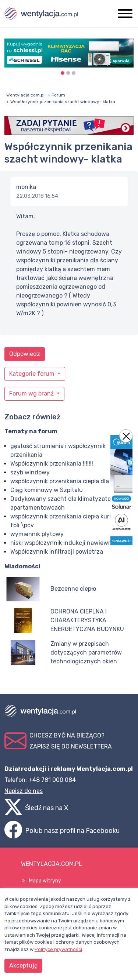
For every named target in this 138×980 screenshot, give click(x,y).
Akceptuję (23, 966)
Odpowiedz (25, 354)
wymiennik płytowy (37, 534)
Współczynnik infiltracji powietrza (57, 552)
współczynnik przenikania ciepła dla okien (68, 481)
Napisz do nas (24, 791)
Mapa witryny (45, 881)
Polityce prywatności (58, 949)
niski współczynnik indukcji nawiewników (67, 543)
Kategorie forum (33, 374)
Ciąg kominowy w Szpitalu (47, 490)
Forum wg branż (32, 394)
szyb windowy (30, 472)
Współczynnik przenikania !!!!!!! (52, 464)
